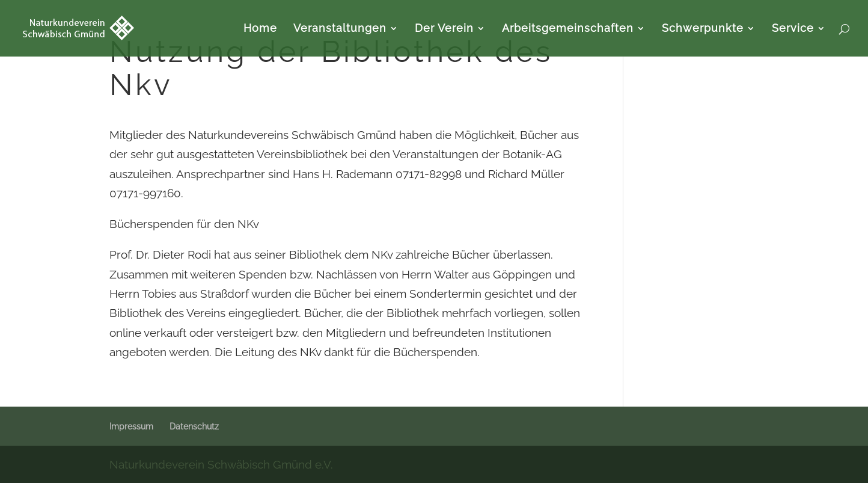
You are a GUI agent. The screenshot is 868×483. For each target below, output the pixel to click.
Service (793, 29)
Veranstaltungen (340, 29)
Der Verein (444, 29)
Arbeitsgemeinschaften (568, 29)
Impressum (131, 426)
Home (260, 29)
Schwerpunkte (703, 29)
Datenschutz (194, 426)
